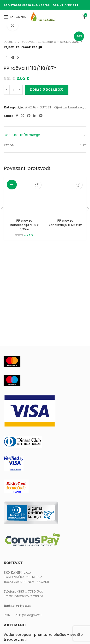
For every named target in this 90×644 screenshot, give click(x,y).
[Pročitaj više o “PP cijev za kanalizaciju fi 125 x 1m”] (78, 185)
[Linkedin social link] (35, 116)
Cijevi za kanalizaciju (23, 47)
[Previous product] (6, 58)
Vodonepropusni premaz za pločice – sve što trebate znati (43, 637)
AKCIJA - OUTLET (38, 107)
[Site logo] (48, 17)
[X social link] (23, 116)
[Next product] (18, 58)
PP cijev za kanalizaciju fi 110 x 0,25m (24, 225)
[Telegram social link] (41, 116)
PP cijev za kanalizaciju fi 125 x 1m (66, 223)
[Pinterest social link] (29, 116)
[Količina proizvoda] (13, 90)
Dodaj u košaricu (47, 90)
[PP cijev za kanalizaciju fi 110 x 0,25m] (24, 197)
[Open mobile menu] (15, 17)
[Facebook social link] (17, 116)
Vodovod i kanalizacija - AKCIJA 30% (50, 42)
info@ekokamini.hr (29, 596)
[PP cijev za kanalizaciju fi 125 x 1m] (66, 197)
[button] (37, 185)
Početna (10, 42)
